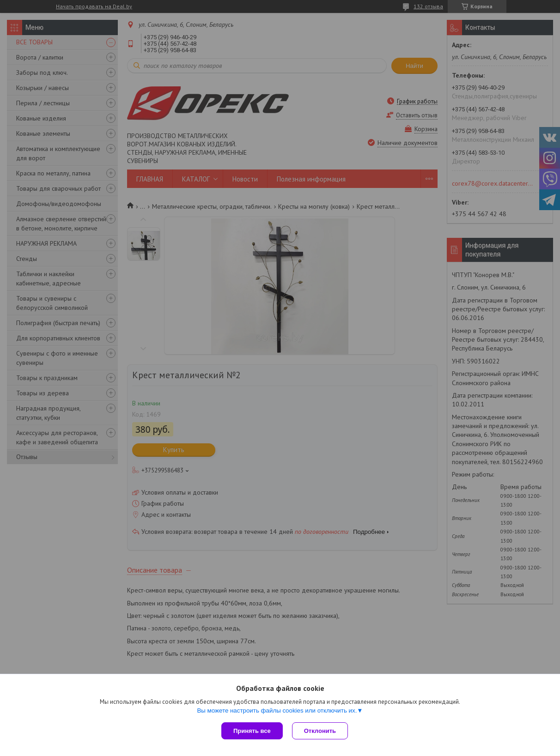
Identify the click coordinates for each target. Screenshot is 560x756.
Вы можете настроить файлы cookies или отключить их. (277, 711)
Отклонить (320, 731)
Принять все (252, 731)
